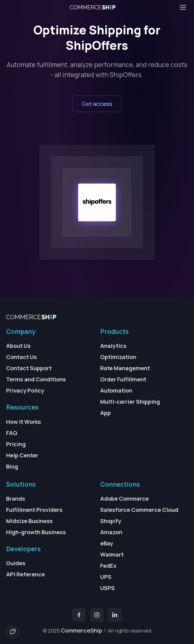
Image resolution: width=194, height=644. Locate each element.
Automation (116, 390)
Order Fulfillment (123, 379)
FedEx (108, 566)
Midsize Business (29, 521)
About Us (18, 346)
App (106, 413)
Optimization (118, 357)
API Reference (26, 574)
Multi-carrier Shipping (130, 402)
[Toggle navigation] (183, 7)
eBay (107, 543)
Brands (16, 499)
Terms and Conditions (36, 379)
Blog (12, 466)
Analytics (113, 346)
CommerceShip (82, 630)
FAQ (12, 433)
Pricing (16, 444)
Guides (16, 563)
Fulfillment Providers (34, 510)
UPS (106, 577)
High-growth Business (36, 532)
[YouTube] (115, 615)
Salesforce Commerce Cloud (139, 510)
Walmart (112, 554)
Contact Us (21, 357)
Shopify (111, 521)
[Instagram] (97, 615)
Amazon (111, 532)
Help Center (22, 455)
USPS (107, 588)
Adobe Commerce (124, 499)
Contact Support (29, 368)
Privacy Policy (25, 390)
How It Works (24, 422)
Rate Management (125, 368)
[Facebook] (79, 615)
